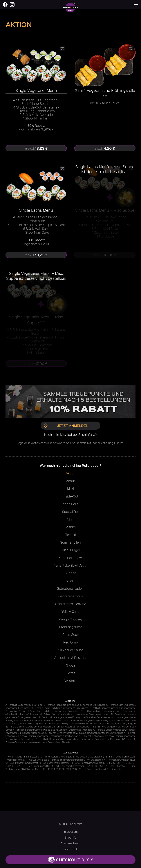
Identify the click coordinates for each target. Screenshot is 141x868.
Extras (70, 673)
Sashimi (70, 527)
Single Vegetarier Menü (36, 90)
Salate (70, 581)
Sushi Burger (70, 550)
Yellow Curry (70, 611)
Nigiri (71, 519)
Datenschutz (71, 849)
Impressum (71, 832)
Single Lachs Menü (36, 210)
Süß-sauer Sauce (71, 650)
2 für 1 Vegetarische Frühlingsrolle (105, 90)
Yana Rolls (70, 504)
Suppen (70, 573)
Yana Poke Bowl (71, 558)
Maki (71, 489)
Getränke (70, 681)
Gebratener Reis (71, 596)
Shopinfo (70, 837)
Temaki (71, 535)
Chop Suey (70, 635)
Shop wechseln (71, 843)
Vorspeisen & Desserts (70, 658)
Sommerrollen (70, 542)
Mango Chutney (70, 619)
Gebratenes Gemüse (71, 604)
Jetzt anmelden (66, 425)
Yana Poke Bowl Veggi (71, 565)
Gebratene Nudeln (71, 588)
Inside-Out (71, 496)
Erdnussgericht (71, 627)
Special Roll (71, 512)
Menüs (70, 481)
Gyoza (71, 665)
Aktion (71, 473)
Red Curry (71, 642)
